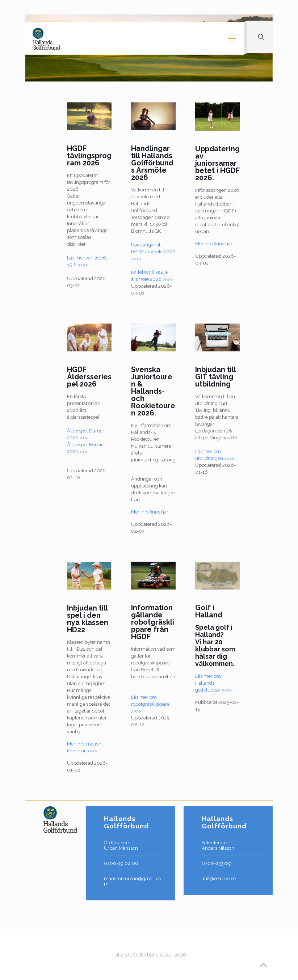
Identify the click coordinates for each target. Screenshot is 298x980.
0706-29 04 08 (121, 863)
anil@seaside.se (219, 878)
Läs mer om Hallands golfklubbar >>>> (213, 683)
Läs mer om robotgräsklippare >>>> (150, 704)
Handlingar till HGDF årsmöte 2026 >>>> (153, 252)
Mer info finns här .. (215, 244)
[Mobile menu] (232, 38)
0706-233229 (217, 863)
